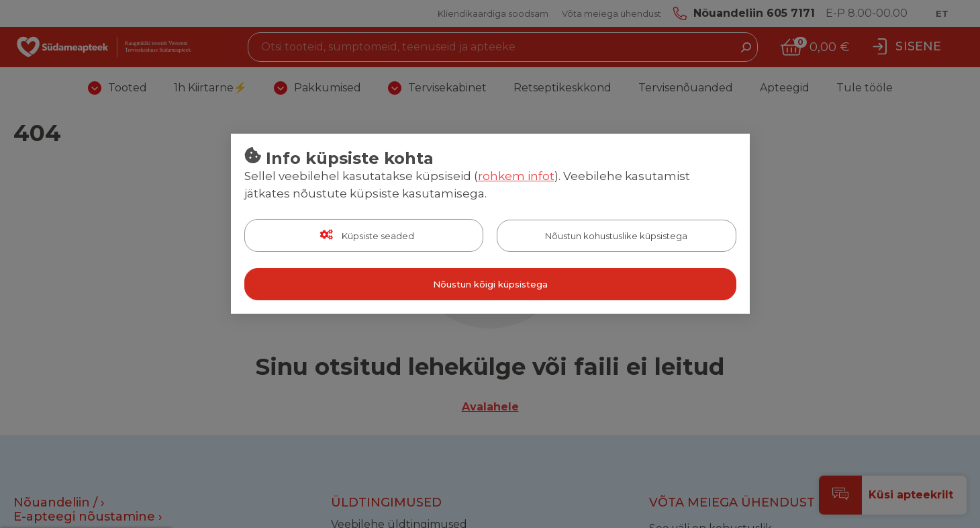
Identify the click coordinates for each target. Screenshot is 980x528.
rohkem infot (516, 176)
